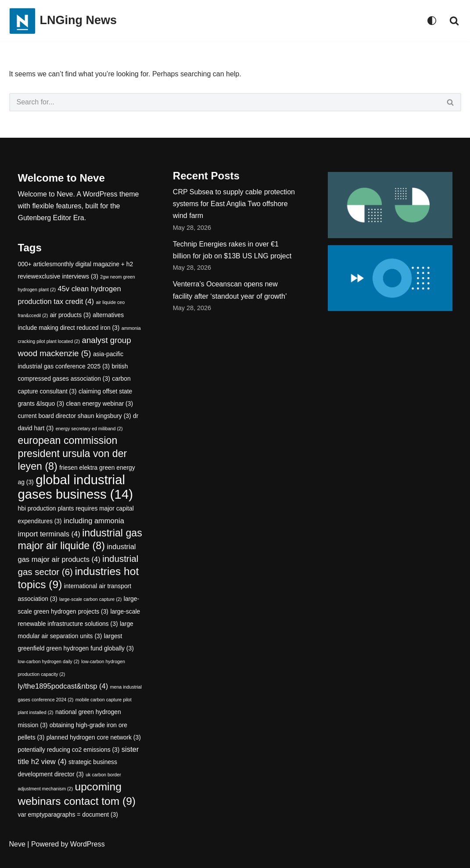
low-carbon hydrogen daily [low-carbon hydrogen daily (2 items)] (49, 661)
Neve (17, 844)
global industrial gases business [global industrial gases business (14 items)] (75, 487)
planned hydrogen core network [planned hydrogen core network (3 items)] (94, 737)
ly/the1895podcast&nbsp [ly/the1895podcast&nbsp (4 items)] (63, 686)
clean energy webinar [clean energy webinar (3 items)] (100, 404)
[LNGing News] (63, 21)
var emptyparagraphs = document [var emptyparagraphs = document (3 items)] (68, 814)
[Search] (454, 21)
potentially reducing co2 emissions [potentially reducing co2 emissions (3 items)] (69, 750)
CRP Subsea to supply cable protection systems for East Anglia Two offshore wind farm (234, 204)
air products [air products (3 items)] (70, 315)
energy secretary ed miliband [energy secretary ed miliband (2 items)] (89, 429)
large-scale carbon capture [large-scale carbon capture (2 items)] (90, 599)
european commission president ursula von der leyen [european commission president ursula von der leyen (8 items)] (73, 453)
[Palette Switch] (432, 21)
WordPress (88, 844)
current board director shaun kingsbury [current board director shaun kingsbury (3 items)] (75, 416)
